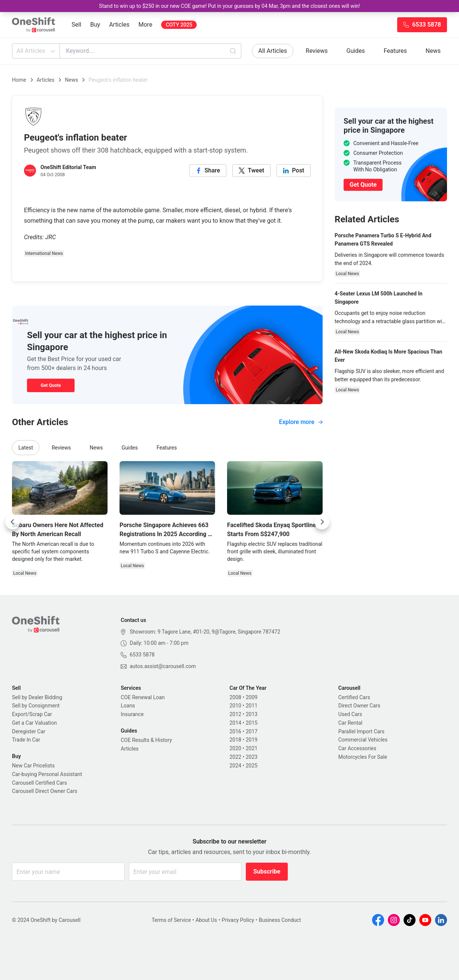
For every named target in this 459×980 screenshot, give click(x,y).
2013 (252, 714)
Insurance (132, 714)
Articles (119, 25)
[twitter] (251, 171)
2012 (235, 714)
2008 (235, 697)
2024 (235, 766)
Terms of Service (171, 920)
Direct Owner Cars (359, 706)
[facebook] (208, 171)
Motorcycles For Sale (363, 757)
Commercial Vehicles (363, 740)
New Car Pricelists (33, 766)
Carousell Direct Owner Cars (45, 791)
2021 (252, 748)
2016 (235, 731)
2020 (235, 748)
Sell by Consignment (36, 706)
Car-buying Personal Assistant (47, 774)
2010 (235, 706)
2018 (235, 740)
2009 (252, 697)
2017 (252, 731)
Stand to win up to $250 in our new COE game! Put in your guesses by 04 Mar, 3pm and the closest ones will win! (229, 6)
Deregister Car (29, 731)
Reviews (317, 51)
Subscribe (267, 871)
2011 (252, 706)
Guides (356, 51)
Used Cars (350, 714)
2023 (252, 757)
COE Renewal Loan (143, 697)
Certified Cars (354, 697)
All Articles (37, 51)
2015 (252, 723)
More (146, 25)
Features (395, 51)
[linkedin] (294, 171)
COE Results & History (146, 740)
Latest (26, 448)
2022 (235, 757)
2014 (235, 723)
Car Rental (350, 723)
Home (19, 80)
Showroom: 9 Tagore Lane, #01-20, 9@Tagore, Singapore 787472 (205, 632)
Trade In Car (26, 740)
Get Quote (51, 385)
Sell (76, 25)
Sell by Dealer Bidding (37, 697)
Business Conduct (280, 920)
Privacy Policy (238, 920)
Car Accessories (357, 748)
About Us (206, 920)
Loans (128, 706)
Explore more (301, 422)
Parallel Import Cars (361, 731)
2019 (252, 740)
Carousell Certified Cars (40, 783)
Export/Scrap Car (32, 714)
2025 (252, 766)
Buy (95, 25)
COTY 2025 (179, 25)
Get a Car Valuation (34, 723)
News (433, 51)
